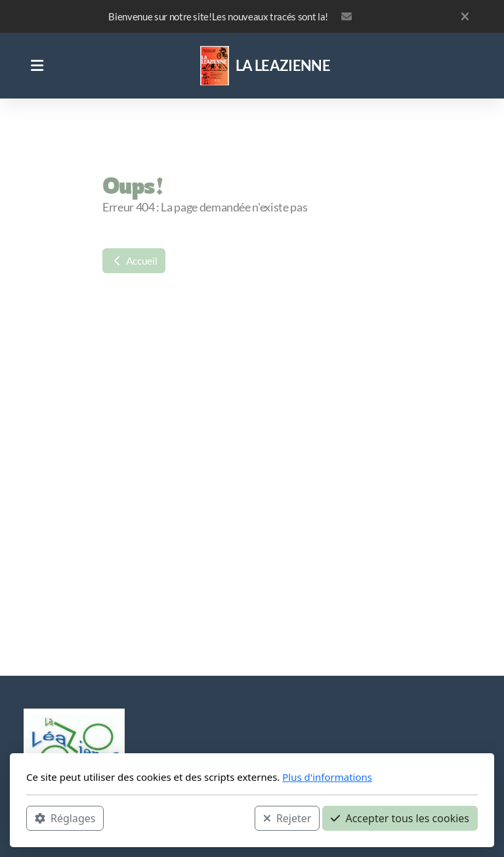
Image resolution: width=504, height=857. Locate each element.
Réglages (65, 818)
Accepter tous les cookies (400, 818)
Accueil (134, 260)
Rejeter (287, 818)
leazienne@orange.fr (346, 16)
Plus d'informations (327, 777)
